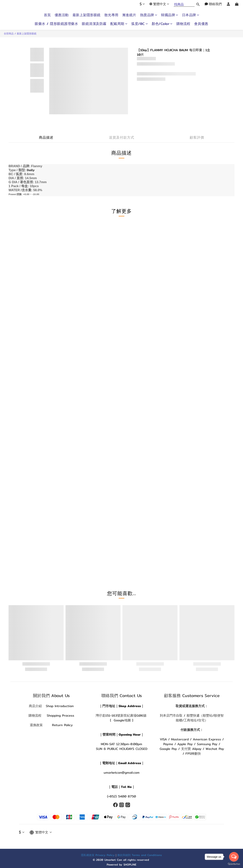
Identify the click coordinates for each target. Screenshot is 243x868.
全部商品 (9, 33)
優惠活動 (62, 15)
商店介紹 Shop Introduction (51, 706)
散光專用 (111, 15)
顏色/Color (162, 24)
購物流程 (183, 24)
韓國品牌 (170, 15)
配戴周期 (119, 24)
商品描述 (46, 137)
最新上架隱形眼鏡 (87, 15)
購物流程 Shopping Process (51, 715)
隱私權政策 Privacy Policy (98, 855)
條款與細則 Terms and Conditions (140, 855)
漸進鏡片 (129, 15)
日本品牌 (191, 15)
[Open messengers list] (234, 857)
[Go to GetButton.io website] (234, 864)
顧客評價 (197, 137)
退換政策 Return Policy (51, 725)
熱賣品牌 (149, 15)
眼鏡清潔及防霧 (94, 24)
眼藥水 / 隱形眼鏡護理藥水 (56, 24)
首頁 (47, 15)
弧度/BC (140, 24)
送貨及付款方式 (122, 137)
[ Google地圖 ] (122, 720)
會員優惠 (201, 24)
